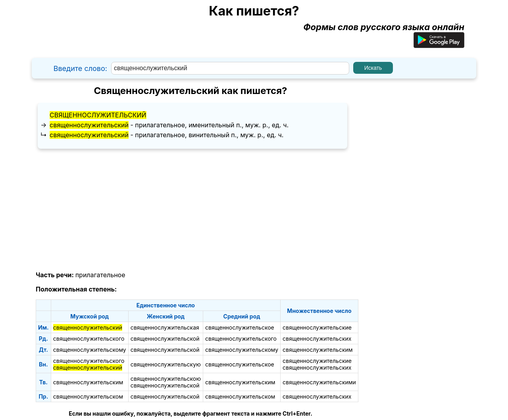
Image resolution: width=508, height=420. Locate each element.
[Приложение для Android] (439, 45)
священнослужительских (317, 338)
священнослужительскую (166, 364)
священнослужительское (240, 327)
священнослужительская (165, 327)
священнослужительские (317, 327)
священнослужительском (88, 396)
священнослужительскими (319, 382)
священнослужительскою (166, 379)
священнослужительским (318, 350)
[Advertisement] (190, 210)
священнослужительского (89, 338)
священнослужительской (165, 338)
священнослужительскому (90, 350)
